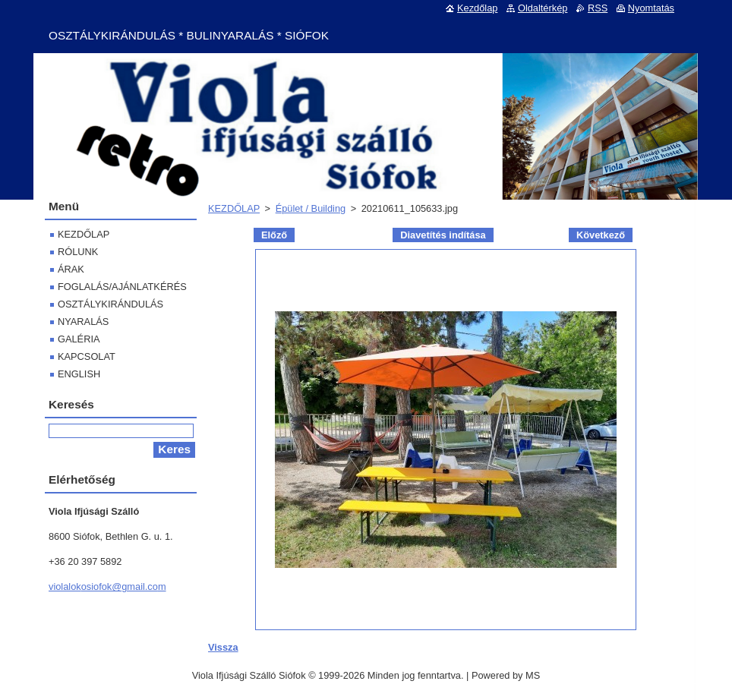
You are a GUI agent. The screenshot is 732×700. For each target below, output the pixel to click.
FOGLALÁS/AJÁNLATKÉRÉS (122, 287)
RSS (598, 8)
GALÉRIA (79, 339)
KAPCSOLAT (87, 356)
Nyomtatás (651, 8)
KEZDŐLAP (234, 208)
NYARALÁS (83, 322)
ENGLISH (79, 374)
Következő (601, 235)
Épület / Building (311, 208)
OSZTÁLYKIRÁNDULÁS (110, 304)
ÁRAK (71, 269)
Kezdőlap (477, 8)
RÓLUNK (78, 252)
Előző (274, 235)
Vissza (223, 647)
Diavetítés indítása (443, 235)
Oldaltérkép (543, 8)
